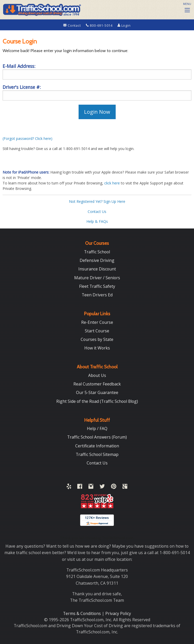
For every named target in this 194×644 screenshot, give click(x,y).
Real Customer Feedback (97, 384)
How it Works (97, 348)
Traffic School (97, 252)
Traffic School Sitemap (97, 454)
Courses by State (97, 339)
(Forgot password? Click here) (27, 138)
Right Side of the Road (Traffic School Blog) (97, 401)
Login (124, 25)
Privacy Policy (118, 613)
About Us (97, 375)
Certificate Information (97, 446)
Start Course (97, 331)
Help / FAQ (97, 428)
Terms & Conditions (82, 613)
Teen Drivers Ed (97, 295)
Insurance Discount (97, 269)
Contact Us (97, 212)
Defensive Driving (97, 260)
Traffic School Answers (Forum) (97, 437)
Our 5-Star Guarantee (97, 392)
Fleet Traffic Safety (97, 286)
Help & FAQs (97, 221)
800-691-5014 (100, 25)
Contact (72, 25)
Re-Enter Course (97, 322)
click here (112, 183)
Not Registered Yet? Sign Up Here (97, 201)
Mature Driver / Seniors (97, 278)
